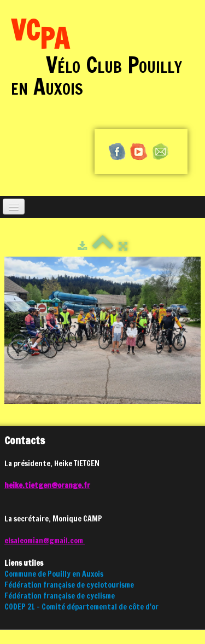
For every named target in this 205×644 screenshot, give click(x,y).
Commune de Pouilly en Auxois (54, 574)
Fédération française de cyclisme (60, 596)
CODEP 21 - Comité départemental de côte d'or (81, 607)
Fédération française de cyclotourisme (69, 585)
